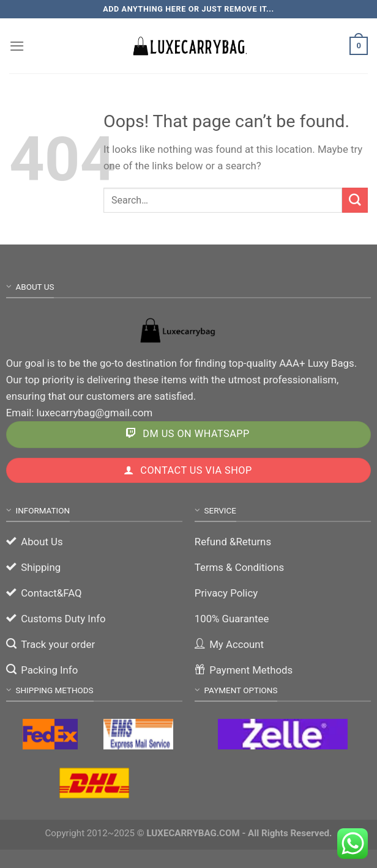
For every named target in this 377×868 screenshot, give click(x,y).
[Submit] (355, 200)
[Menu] (17, 46)
